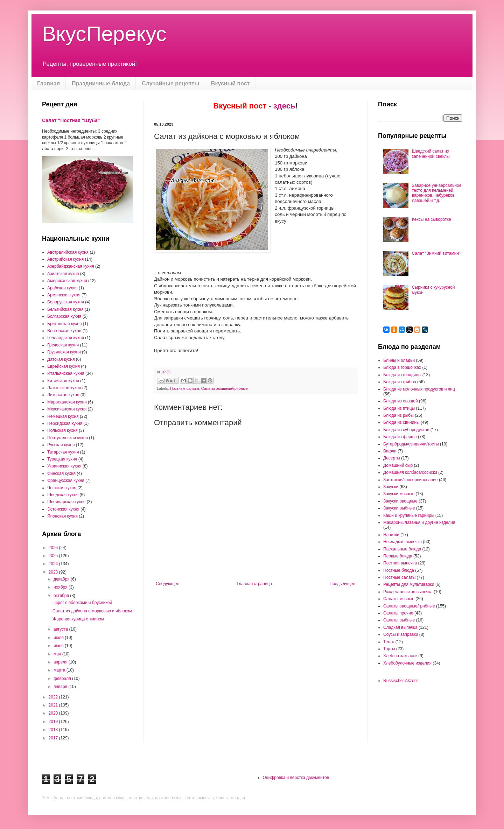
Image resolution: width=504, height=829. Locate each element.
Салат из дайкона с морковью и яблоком (92, 611)
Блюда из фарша (400, 437)
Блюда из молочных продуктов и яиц (419, 389)
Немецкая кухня (63, 416)
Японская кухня (62, 516)
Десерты (392, 458)
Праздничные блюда (101, 83)
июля (59, 638)
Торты (389, 649)
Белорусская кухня (66, 302)
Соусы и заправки (401, 634)
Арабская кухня (62, 288)
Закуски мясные (399, 494)
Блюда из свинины (401, 422)
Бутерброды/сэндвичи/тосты (411, 444)
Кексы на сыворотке (432, 219)
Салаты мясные (399, 599)
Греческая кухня (63, 345)
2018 (54, 730)
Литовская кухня (63, 395)
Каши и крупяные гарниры (409, 515)
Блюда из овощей (401, 401)
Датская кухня (61, 359)
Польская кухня (62, 430)
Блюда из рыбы (398, 415)
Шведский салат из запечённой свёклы (431, 154)
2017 (54, 738)
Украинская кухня (64, 466)
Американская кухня (67, 281)
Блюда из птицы (399, 408)
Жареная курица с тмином (78, 619)
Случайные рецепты (170, 83)
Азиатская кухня (63, 274)
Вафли (390, 451)
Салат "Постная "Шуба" (71, 120)
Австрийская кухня (65, 259)
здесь (284, 106)
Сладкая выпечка (400, 627)
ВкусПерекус (104, 34)
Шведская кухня (63, 495)
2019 (54, 722)
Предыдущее (342, 584)
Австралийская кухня (68, 252)
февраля (63, 679)
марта (60, 670)
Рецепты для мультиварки (409, 584)
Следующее (167, 584)
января (61, 687)
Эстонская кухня (63, 509)
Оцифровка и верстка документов (296, 778)
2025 (54, 556)
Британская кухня (64, 324)
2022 (54, 697)
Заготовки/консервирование (411, 480)
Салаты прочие (398, 613)
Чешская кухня (62, 488)
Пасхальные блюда (402, 549)
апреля (61, 662)
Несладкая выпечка (402, 542)
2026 (54, 548)
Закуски (391, 487)
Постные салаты (185, 388)
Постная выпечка (400, 563)
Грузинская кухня (64, 352)
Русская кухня (61, 445)
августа (61, 629)
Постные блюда (399, 570)
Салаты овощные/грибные (225, 388)
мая (58, 654)
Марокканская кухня (67, 402)
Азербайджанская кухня (71, 266)
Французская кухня (66, 480)
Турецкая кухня (62, 459)
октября (62, 596)
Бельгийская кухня (65, 309)
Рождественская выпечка (408, 592)
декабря (62, 579)
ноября (61, 587)
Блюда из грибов (400, 382)
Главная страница (255, 584)
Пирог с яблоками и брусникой (82, 603)
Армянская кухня (64, 295)
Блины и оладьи (399, 360)
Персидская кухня (65, 423)
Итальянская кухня (66, 373)
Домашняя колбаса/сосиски (410, 472)
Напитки (391, 535)
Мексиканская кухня (67, 409)
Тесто (389, 642)
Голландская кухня (66, 338)
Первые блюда (398, 556)
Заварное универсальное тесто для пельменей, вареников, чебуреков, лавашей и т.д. (437, 193)
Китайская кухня (63, 381)
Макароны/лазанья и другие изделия (419, 522)
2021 (54, 705)
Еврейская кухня (64, 366)
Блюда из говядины (402, 375)
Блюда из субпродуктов (406, 430)
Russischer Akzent (401, 681)
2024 (54, 564)
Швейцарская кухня (66, 502)
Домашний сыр (398, 465)
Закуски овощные (400, 501)
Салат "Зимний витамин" (436, 253)
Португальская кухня (68, 438)
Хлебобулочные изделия (407, 663)
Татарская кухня (63, 452)
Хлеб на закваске (400, 656)
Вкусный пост (230, 83)
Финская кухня (61, 473)
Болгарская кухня (64, 316)
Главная (48, 83)
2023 (54, 572)
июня (59, 646)
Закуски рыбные (399, 508)
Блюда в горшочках (402, 367)
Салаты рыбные (399, 620)
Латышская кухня (64, 388)
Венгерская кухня (64, 331)
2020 (54, 713)
